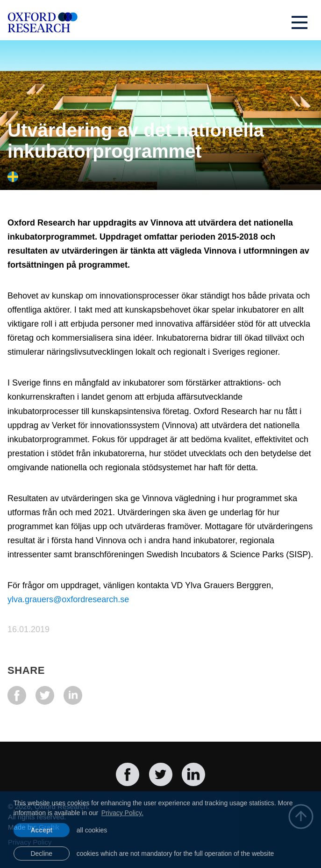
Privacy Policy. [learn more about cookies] (122, 813)
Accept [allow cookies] (41, 830)
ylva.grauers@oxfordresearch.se (68, 599)
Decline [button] (41, 853)
